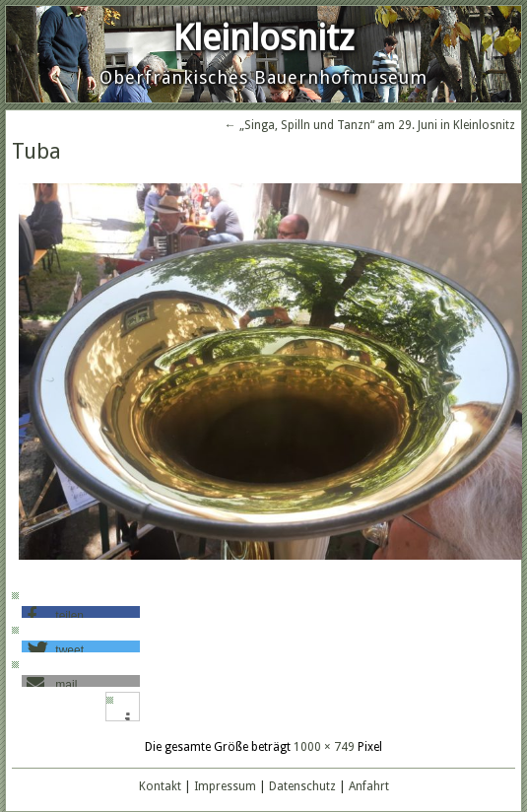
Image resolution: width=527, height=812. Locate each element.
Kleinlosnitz (263, 38)
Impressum (225, 786)
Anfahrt (369, 786)
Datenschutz (302, 786)
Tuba (36, 151)
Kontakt (160, 786)
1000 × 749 (324, 747)
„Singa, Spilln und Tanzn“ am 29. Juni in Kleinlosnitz (370, 125)
